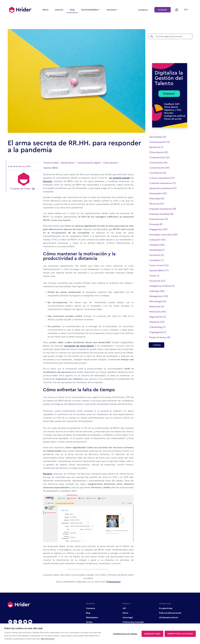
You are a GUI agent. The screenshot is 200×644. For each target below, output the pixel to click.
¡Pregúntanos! (113, 582)
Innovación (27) (157, 281)
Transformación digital (89, 163)
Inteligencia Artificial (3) (162, 286)
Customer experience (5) (162, 183)
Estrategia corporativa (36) (163, 235)
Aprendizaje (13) (158, 137)
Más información (48, 639)
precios (59, 10)
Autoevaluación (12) (160, 142)
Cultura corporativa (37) (162, 178)
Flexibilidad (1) (157, 250)
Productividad (51, 163)
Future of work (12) (159, 265)
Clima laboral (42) (159, 152)
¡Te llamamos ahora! (169, 617)
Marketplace (92, 617)
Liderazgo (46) (157, 291)
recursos (111, 10)
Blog (88, 613)
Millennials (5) (157, 307)
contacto (143, 10)
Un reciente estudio (120, 178)
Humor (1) (154, 276)
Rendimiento (68, 163)
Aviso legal (128, 617)
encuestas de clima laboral (79, 346)
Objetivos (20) (157, 322)
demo (45, 10)
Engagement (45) (158, 229)
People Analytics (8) (160, 337)
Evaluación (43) (157, 240)
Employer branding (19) (161, 214)
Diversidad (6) (157, 199)
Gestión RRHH (51, 168)
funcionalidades (90, 10)
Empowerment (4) (159, 219)
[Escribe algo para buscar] (173, 36)
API (124, 608)
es (185, 10)
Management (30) (159, 296)
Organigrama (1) (158, 332)
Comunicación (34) (159, 168)
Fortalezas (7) (156, 260)
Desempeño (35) (158, 193)
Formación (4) (157, 255)
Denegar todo (152, 634)
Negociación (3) (158, 317)
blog (72, 10)
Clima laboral (110, 163)
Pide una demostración (170, 613)
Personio (48, 181)
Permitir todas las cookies (180, 634)
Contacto (91, 608)
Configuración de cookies (125, 634)
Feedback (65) (157, 245)
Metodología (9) (158, 301)
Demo (125, 613)
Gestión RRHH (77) (159, 271)
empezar (163, 10)
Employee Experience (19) (163, 209)
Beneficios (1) (156, 147)
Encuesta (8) (156, 224)
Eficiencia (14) (157, 204)
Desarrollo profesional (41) (163, 188)
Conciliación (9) (158, 173)
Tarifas (89, 622)
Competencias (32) (159, 157)
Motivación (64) (158, 312)
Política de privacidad (133, 622)
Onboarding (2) (157, 327)
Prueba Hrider (166, 608)
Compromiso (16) (158, 163)
